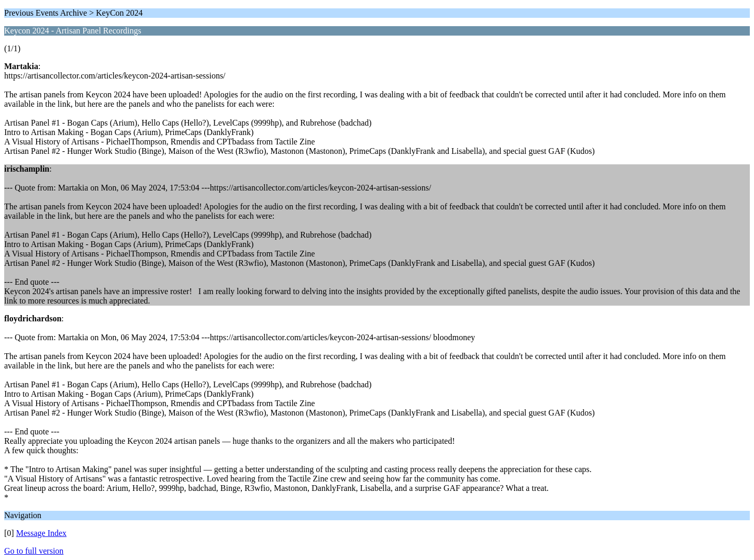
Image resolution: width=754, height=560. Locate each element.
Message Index (41, 533)
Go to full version (34, 551)
